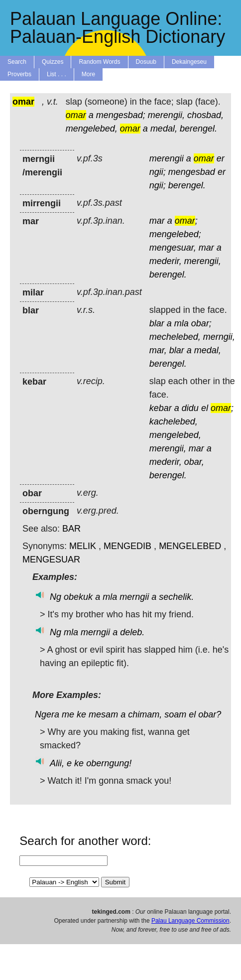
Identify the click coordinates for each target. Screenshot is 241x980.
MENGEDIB (127, 546)
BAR (71, 529)
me (68, 714)
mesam (103, 714)
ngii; (158, 172)
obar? (210, 714)
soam (175, 714)
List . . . (57, 74)
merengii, (166, 115)
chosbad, (205, 115)
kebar (161, 408)
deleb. (132, 632)
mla (181, 323)
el (205, 408)
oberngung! (109, 763)
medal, (164, 129)
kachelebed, (174, 421)
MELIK (83, 546)
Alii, (57, 763)
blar (157, 323)
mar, (158, 350)
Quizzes (53, 62)
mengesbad (192, 172)
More (88, 74)
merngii (134, 597)
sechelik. (176, 597)
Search (17, 62)
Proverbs (19, 74)
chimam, (145, 714)
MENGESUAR (51, 560)
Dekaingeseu (189, 62)
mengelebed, (92, 129)
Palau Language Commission (190, 921)
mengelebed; (175, 234)
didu (190, 408)
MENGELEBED (190, 546)
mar (157, 221)
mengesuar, (173, 248)
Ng (56, 597)
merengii (167, 158)
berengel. (198, 129)
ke (81, 714)
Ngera (47, 714)
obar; (201, 323)
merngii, (219, 337)
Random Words (99, 62)
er (221, 158)
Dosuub (146, 62)
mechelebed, (175, 337)
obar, (194, 462)
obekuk (78, 597)
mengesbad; (121, 115)
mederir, (166, 261)
